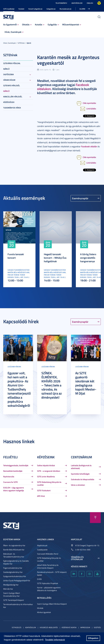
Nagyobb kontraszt (99, 3)
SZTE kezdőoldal (9, 9)
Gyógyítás (52, 24)
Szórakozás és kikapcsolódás (83, 479)
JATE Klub (41, 496)
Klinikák (40, 608)
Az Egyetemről (10, 24)
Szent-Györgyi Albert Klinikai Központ (52, 604)
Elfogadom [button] (93, 638)
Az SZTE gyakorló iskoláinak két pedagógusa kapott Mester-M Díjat (86, 383)
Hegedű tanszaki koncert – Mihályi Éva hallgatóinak (55, 258)
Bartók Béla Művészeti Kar (14, 550)
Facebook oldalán (89, 146)
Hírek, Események (13, 32)
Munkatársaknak (65, 9)
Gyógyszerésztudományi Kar (15, 576)
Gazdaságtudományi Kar (13, 572)
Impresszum (85, 627)
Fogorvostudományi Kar (13, 568)
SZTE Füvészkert (44, 490)
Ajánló (29, 43)
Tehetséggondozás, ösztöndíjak (16, 465)
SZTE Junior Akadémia (46, 477)
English (90, 3)
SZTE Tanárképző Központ (14, 600)
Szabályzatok (42, 550)
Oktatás (26, 24)
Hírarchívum (9, 80)
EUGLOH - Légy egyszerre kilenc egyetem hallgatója (14, 489)
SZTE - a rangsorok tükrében (49, 471)
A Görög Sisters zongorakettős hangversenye (88, 258)
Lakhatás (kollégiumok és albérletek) (81, 467)
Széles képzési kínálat (46, 465)
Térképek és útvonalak (77, 558)
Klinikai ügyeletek (44, 612)
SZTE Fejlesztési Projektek (48, 583)
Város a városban (78, 485)
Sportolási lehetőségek (80, 474)
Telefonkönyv (61, 3)
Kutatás (39, 24)
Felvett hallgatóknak (35, 9)
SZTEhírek (21, 43)
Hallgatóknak (51, 9)
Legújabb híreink (14, 367)
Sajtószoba (8, 74)
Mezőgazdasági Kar (11, 585)
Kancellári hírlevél (13, 97)
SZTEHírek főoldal (12, 63)
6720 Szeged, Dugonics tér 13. (87, 545)
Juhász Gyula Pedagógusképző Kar (17, 580)
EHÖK (39, 579)
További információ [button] (55, 640)
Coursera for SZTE (10, 482)
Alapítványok (42, 545)
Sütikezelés (17, 627)
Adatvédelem (77, 3)
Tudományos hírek (12, 108)
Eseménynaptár (80, 198)
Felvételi (21, 9)
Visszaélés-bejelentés (49, 627)
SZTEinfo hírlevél (12, 85)
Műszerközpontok (71, 24)
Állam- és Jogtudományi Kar (14, 545)
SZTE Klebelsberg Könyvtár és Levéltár (49, 483)
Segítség (97, 627)
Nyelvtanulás (9, 477)
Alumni (82, 9)
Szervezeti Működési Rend (48, 554)
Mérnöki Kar (8, 589)
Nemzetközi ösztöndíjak (13, 471)
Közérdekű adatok (69, 627)
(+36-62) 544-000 (83, 550)
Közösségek (9, 102)
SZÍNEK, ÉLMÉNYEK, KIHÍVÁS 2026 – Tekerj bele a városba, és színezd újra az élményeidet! (52, 385)
